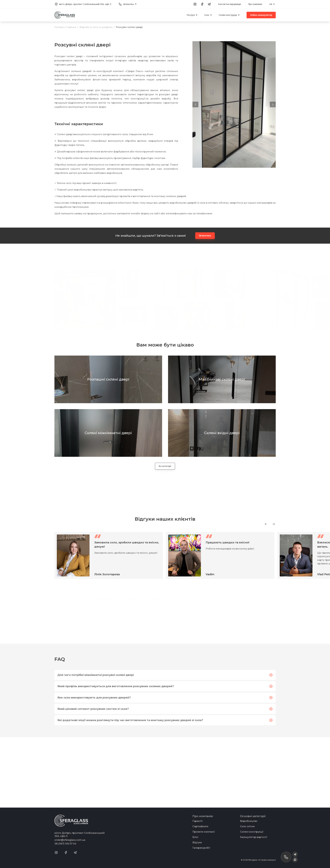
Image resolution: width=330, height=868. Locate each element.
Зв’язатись (205, 236)
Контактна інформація (230, 4)
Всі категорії (165, 466)
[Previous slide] (266, 524)
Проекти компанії (204, 832)
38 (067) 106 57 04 (65, 844)
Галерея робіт (201, 848)
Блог (195, 837)
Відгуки (197, 842)
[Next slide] (274, 524)
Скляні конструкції (252, 832)
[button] (195, 104)
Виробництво (249, 821)
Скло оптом (247, 826)
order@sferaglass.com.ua (70, 840)
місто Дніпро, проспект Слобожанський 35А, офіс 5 (85, 4)
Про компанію (255, 4)
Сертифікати (200, 826)
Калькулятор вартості (254, 837)
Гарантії (198, 821)
